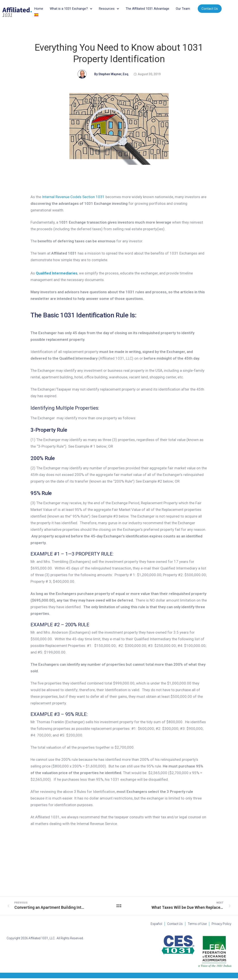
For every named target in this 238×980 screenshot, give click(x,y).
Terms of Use (197, 926)
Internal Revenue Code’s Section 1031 (73, 199)
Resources (110, 10)
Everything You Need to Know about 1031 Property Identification (119, 55)
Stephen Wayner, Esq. (114, 76)
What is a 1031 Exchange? (72, 10)
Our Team (186, 10)
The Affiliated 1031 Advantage (151, 10)
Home (42, 10)
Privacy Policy (222, 926)
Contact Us (51, 17)
